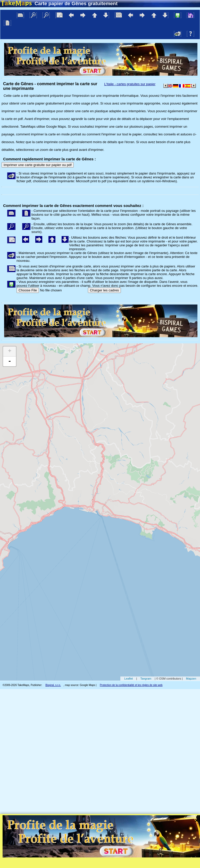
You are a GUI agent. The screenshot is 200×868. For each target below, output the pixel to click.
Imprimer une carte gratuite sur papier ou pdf (38, 165)
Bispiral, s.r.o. (53, 685)
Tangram (146, 679)
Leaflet (128, 679)
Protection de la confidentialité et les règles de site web (131, 685)
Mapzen (191, 679)
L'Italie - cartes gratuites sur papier (130, 84)
